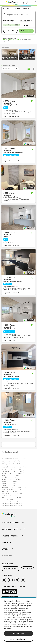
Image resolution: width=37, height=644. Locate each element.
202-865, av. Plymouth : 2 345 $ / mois (12, 464)
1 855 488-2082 (11, 569)
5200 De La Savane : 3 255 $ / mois (11, 482)
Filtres (10, 31)
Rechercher (26, 31)
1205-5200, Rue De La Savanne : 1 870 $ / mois (14, 472)
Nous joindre (7, 564)
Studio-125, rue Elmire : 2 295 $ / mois (12, 496)
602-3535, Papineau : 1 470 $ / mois (11, 478)
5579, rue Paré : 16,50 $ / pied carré (11, 490)
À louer (17, 9)
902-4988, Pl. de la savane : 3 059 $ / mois (13, 494)
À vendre (7, 9)
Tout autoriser (18, 633)
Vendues (27, 9)
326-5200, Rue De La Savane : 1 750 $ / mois (14, 474)
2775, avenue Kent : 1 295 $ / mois (11, 462)
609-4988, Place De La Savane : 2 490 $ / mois (15, 466)
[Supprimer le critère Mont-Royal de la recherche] (8, 25)
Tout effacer (26, 25)
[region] (18, 621)
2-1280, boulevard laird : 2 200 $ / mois (12, 476)
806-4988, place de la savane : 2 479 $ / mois (14, 458)
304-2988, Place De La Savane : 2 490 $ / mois (14, 470)
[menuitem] (18, 523)
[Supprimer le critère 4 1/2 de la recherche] (17, 25)
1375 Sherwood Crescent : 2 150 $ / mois (13, 504)
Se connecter (31, 3)
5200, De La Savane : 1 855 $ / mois (11, 484)
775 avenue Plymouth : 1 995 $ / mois (12, 460)
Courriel (27, 569)
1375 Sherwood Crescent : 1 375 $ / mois (13, 506)
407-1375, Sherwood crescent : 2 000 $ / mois (14, 488)
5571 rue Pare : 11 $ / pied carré (10, 500)
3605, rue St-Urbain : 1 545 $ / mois (11, 492)
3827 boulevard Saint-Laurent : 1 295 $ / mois (14, 498)
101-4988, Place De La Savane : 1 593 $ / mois (14, 468)
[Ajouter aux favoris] (32, 101)
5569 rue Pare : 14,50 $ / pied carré (11, 502)
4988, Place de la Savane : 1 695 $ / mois (13, 480)
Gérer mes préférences (19, 639)
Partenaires (8, 556)
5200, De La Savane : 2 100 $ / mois (11, 486)
